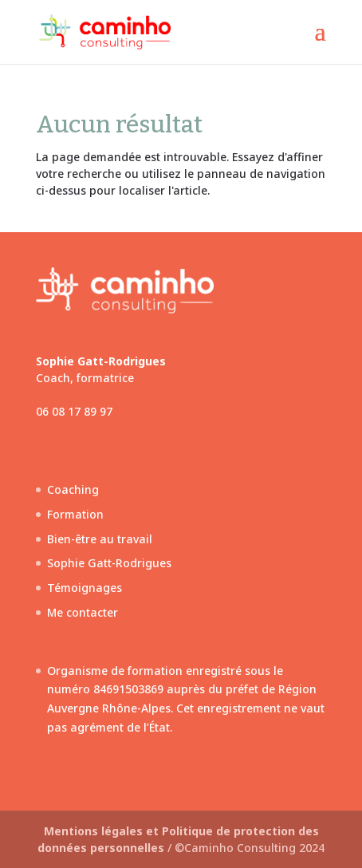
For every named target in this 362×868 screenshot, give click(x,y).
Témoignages (85, 588)
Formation (75, 514)
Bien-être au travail (100, 539)
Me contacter (83, 612)
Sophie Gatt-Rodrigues (109, 563)
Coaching (73, 489)
